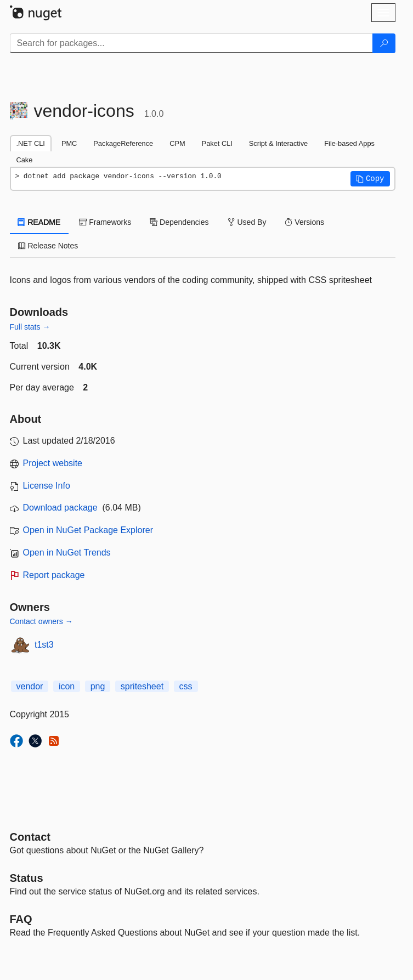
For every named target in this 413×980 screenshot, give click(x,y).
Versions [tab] (304, 222)
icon (67, 686)
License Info (47, 486)
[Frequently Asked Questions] (21, 919)
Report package (54, 575)
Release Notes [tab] (48, 246)
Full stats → (30, 327)
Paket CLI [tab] (217, 143)
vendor (30, 686)
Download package (60, 508)
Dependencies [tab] (179, 222)
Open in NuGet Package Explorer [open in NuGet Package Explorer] (88, 530)
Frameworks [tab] (105, 222)
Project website (53, 463)
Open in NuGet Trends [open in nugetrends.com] (67, 553)
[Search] (384, 43)
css (186, 686)
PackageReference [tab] (123, 143)
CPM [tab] (177, 143)
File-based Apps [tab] (349, 143)
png (98, 686)
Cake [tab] (25, 160)
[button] (370, 179)
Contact (30, 837)
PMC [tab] (69, 143)
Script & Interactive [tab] (278, 143)
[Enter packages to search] (191, 43)
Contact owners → (41, 621)
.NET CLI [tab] (31, 143)
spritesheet (142, 686)
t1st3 (44, 645)
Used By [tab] (247, 222)
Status (27, 878)
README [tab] (39, 222)
